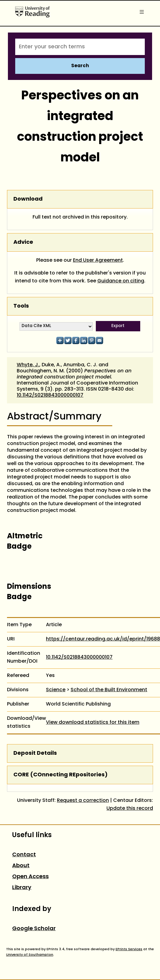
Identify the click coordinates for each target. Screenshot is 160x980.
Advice (23, 242)
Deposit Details (35, 753)
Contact (24, 855)
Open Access (30, 877)
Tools (21, 306)
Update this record (130, 809)
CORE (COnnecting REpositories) (61, 775)
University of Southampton (30, 955)
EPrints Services (129, 949)
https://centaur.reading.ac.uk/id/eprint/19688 (103, 639)
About (21, 866)
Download (28, 199)
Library (22, 888)
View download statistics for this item (93, 723)
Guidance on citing (121, 281)
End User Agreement (98, 261)
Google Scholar (34, 929)
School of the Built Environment (109, 690)
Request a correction (83, 801)
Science (56, 690)
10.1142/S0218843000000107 (50, 395)
